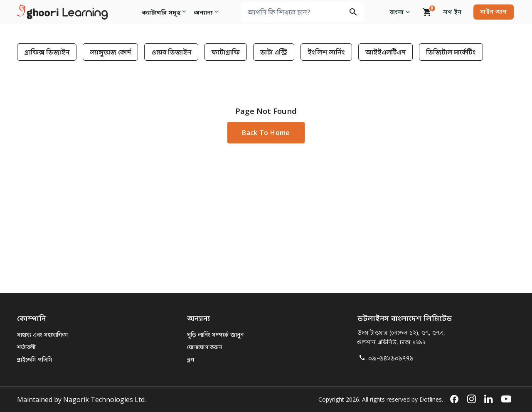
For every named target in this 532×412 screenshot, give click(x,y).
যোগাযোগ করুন (204, 347)
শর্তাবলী (26, 347)
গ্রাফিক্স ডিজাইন (47, 52)
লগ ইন (452, 12)
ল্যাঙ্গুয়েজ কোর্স (110, 52)
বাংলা (401, 12)
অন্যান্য (204, 12)
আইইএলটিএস (385, 52)
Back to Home (266, 133)
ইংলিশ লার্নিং (326, 52)
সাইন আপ (493, 11)
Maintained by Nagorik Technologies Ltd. (81, 400)
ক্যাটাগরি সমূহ (161, 12)
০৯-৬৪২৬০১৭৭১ (385, 358)
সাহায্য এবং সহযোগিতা (42, 334)
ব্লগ (191, 359)
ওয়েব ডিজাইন (171, 52)
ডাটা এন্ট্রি (274, 52)
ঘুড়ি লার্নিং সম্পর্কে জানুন (215, 334)
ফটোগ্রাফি (226, 52)
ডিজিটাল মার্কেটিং (451, 52)
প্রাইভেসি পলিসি (35, 359)
